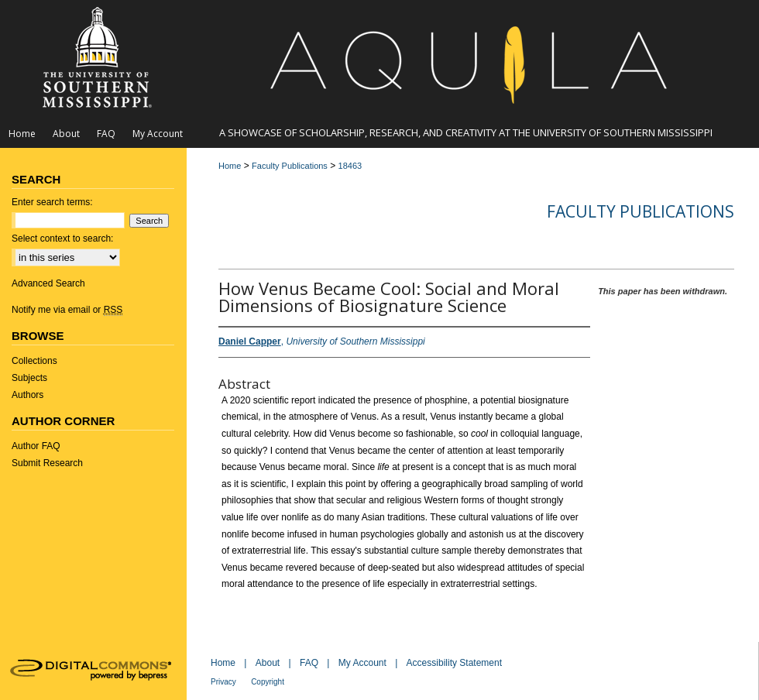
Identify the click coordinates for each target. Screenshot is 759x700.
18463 (350, 166)
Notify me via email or (67, 310)
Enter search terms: (52, 202)
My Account (362, 663)
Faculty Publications (290, 166)
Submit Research (47, 463)
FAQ (309, 663)
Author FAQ (36, 446)
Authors (27, 395)
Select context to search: (62, 238)
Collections (34, 361)
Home (230, 166)
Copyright (268, 682)
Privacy (223, 682)
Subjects (29, 378)
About (268, 663)
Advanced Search (48, 283)
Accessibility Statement (454, 663)
